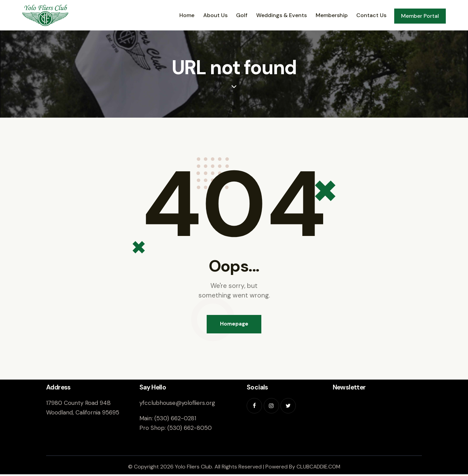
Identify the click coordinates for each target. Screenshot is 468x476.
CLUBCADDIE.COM (318, 468)
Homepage (234, 325)
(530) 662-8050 (190, 429)
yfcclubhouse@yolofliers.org (177, 404)
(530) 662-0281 (175, 420)
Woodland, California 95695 (83, 414)
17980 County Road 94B (78, 404)
